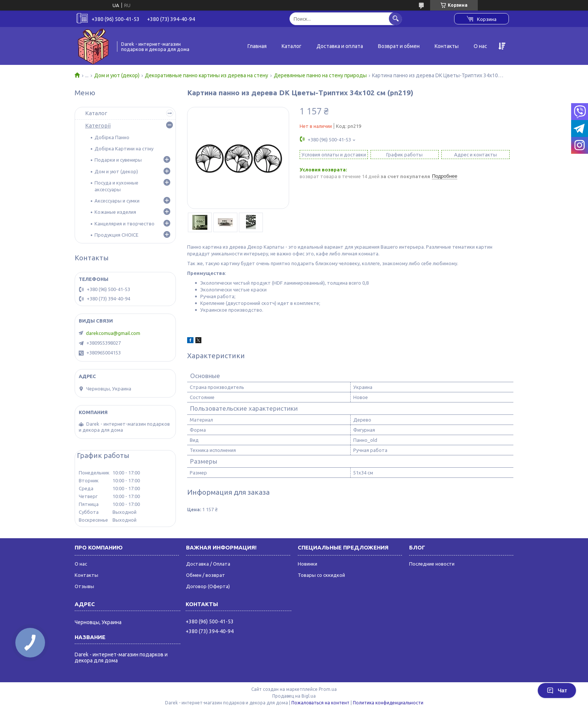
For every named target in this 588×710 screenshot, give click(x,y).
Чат (557, 690)
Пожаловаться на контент (320, 703)
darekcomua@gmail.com (113, 333)
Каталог (292, 46)
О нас (480, 46)
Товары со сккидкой (321, 575)
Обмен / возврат (205, 575)
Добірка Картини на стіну (124, 149)
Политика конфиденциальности (388, 703)
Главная (257, 46)
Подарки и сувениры (118, 160)
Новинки (307, 564)
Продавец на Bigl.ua (294, 696)
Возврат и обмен (399, 46)
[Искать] (395, 19)
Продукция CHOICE (116, 235)
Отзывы (84, 586)
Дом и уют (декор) (117, 75)
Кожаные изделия (115, 212)
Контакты (447, 46)
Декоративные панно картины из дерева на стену (206, 75)
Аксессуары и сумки (117, 201)
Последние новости (432, 564)
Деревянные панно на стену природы (320, 75)
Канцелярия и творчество (124, 224)
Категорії (98, 125)
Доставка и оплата (340, 46)
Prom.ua (328, 689)
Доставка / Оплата (208, 564)
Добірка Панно (112, 137)
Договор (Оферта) (208, 586)
